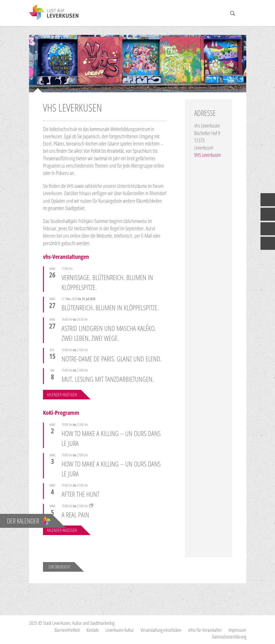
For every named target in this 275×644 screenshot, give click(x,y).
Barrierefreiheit (67, 630)
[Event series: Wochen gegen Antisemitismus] (91, 506)
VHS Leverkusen (208, 155)
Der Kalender (29, 521)
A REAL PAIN (75, 515)
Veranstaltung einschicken (161, 630)
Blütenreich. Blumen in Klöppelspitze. (110, 307)
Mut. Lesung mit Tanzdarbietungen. (108, 379)
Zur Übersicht (59, 567)
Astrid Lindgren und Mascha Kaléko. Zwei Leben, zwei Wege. (109, 333)
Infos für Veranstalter (205, 630)
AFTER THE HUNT (80, 494)
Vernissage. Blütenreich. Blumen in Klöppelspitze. (107, 282)
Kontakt (93, 630)
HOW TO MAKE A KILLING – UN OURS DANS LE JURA (111, 438)
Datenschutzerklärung (229, 637)
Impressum (237, 630)
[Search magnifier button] (233, 13)
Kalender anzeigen (62, 394)
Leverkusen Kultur (120, 630)
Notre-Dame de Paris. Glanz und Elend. (112, 358)
